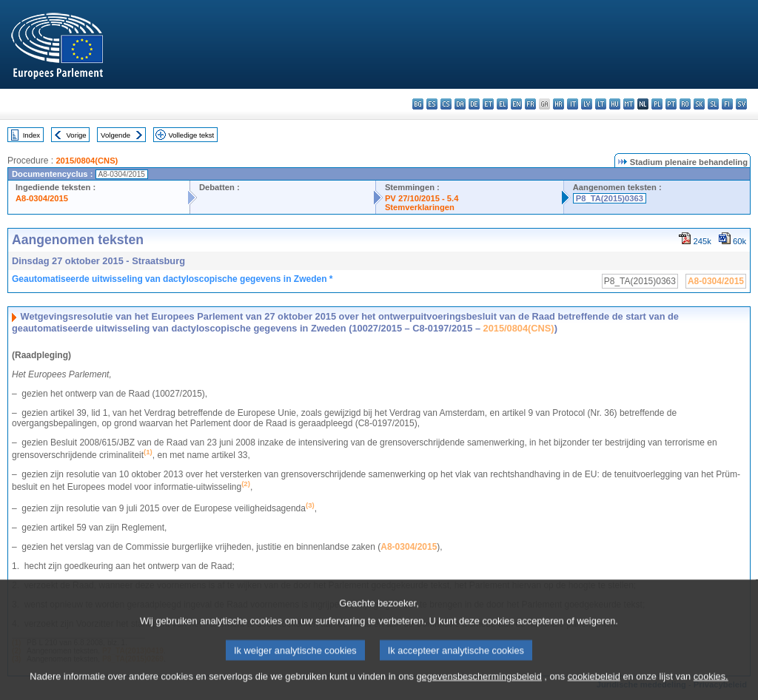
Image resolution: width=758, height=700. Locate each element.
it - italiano (573, 104)
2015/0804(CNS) (87, 161)
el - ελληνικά (502, 104)
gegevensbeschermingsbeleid (479, 691)
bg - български (418, 104)
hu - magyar (615, 104)
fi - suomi (727, 104)
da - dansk (460, 104)
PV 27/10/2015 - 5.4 (422, 198)
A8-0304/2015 (42, 198)
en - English (516, 104)
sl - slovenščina (713, 104)
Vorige (77, 135)
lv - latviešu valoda (587, 104)
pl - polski (657, 104)
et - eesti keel (488, 104)
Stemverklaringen (420, 207)
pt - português (671, 104)
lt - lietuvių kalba (601, 104)
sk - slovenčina (699, 104)
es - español (432, 104)
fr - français (530, 104)
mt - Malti (629, 104)
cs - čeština (446, 104)
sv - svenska (741, 104)
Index (31, 135)
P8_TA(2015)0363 (610, 198)
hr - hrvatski (559, 104)
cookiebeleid (594, 691)
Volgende (115, 135)
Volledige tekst (191, 135)
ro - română (685, 104)
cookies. (711, 691)
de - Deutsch (474, 104)
